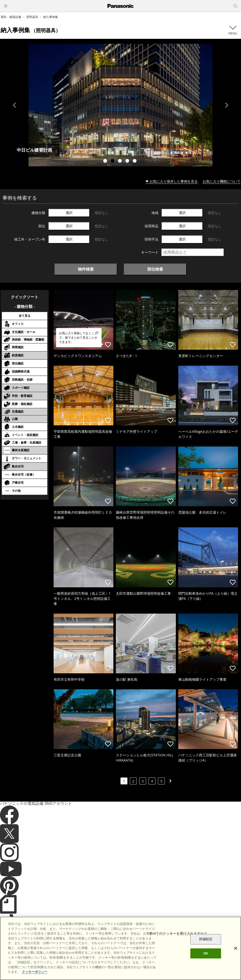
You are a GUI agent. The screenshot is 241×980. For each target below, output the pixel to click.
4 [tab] (128, 161)
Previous (14, 105)
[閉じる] (236, 948)
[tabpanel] (120, 105)
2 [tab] (113, 161)
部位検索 (155, 269)
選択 (69, 213)
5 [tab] (135, 161)
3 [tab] (120, 161)
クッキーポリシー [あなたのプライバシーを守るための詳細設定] (35, 972)
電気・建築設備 (11, 17)
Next (227, 105)
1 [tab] (106, 161)
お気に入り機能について (222, 181)
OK (206, 953)
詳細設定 (206, 939)
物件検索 (86, 269)
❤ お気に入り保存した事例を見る (172, 181)
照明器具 (32, 17)
